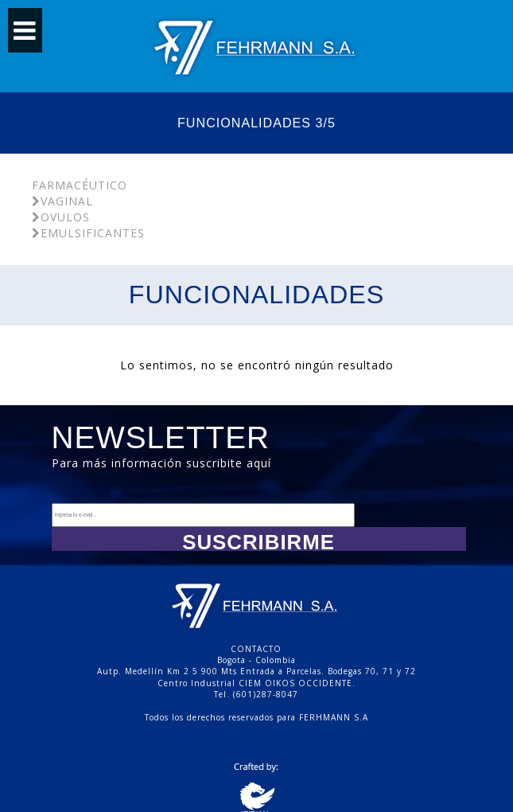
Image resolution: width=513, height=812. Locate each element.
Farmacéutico (80, 185)
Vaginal (62, 201)
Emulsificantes (88, 233)
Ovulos (61, 217)
